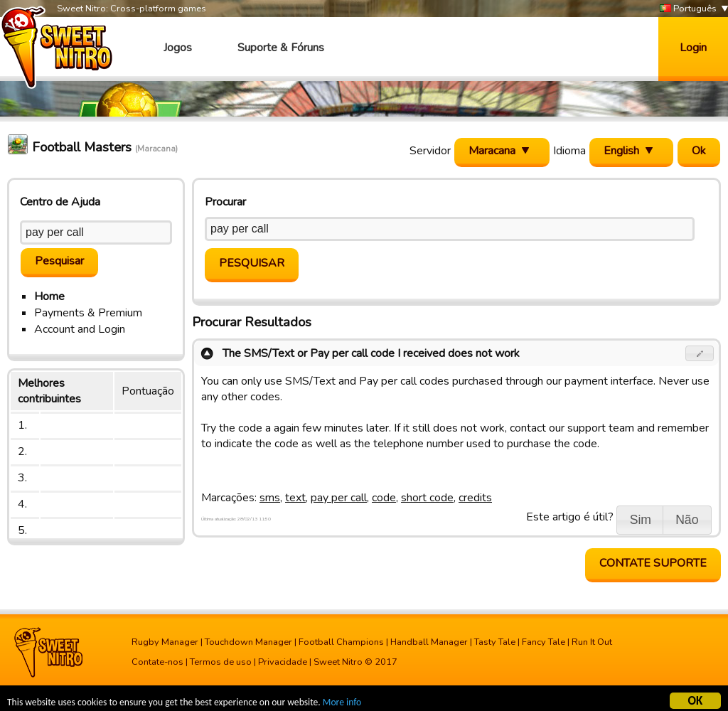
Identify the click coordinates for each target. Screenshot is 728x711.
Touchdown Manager (248, 642)
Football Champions (341, 642)
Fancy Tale (544, 642)
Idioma (569, 151)
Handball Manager (429, 642)
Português (688, 9)
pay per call (339, 498)
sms (270, 498)
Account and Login (80, 329)
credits (475, 498)
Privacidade (283, 662)
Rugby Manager (165, 642)
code (384, 498)
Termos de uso (221, 662)
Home (49, 296)
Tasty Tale (495, 642)
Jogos (178, 48)
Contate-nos (157, 662)
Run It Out (592, 642)
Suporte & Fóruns (281, 48)
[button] (700, 353)
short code (427, 498)
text (295, 498)
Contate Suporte (653, 563)
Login (693, 48)
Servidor (430, 151)
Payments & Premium (88, 313)
